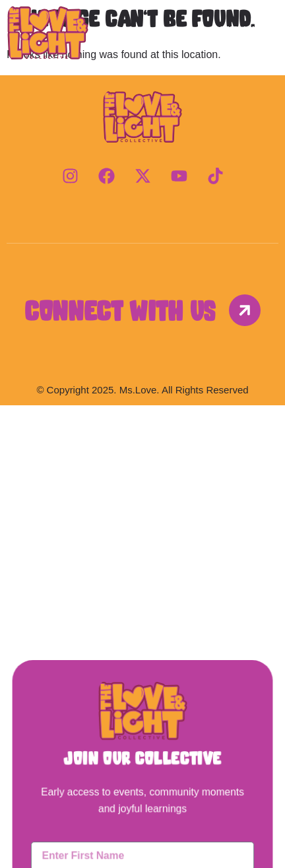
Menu (237, 31)
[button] (143, 437)
